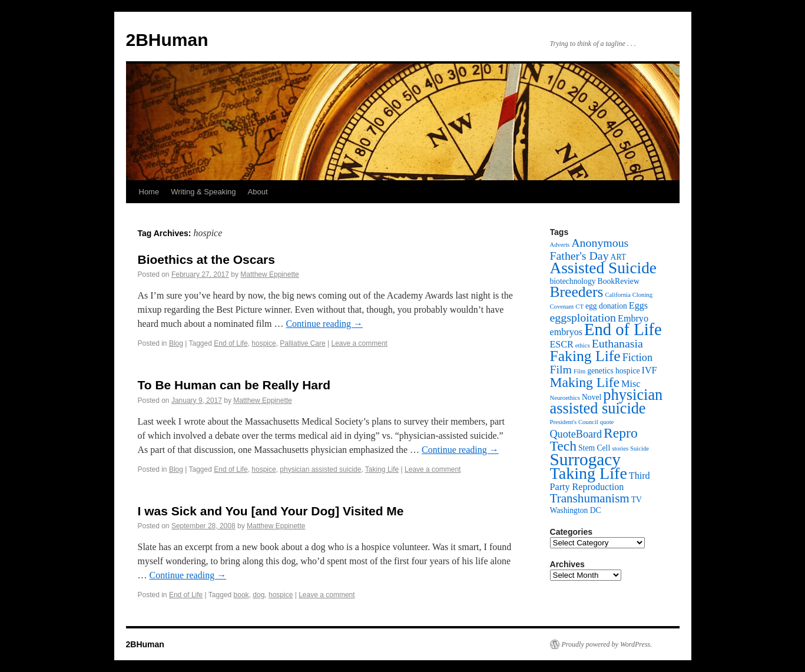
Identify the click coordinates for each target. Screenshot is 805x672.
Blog (176, 343)
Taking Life (382, 469)
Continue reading (324, 324)
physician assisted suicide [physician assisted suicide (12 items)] (607, 402)
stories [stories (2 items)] (620, 448)
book (241, 595)
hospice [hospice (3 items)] (628, 371)
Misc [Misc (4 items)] (631, 384)
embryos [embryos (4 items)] (567, 332)
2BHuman (167, 40)
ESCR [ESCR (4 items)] (562, 344)
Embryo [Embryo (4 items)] (633, 318)
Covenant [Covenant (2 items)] (562, 307)
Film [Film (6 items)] (561, 369)
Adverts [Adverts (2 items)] (560, 245)
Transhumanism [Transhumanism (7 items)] (590, 498)
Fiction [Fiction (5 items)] (637, 357)
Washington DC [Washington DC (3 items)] (576, 510)
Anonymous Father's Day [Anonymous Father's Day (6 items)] (589, 249)
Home (149, 192)
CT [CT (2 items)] (579, 307)
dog (259, 595)
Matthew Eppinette (269, 274)
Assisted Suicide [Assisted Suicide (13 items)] (603, 268)
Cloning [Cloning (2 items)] (642, 295)
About (258, 192)
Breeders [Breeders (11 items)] (577, 292)
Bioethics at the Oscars (206, 259)
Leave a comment (360, 343)
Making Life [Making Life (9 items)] (585, 382)
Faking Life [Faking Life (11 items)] (585, 356)
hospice (264, 343)
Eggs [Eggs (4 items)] (638, 305)
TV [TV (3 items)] (637, 500)
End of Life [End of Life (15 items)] (623, 330)
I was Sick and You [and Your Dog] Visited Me (271, 511)
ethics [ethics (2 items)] (583, 345)
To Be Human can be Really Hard (234, 385)
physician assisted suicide (320, 469)
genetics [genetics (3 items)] (600, 371)
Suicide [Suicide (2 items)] (640, 448)
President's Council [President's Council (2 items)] (574, 422)
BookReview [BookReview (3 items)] (619, 281)
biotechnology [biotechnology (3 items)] (573, 281)
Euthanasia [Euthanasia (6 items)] (617, 343)
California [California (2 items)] (617, 295)
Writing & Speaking (203, 192)
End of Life (231, 343)
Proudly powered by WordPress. (607, 644)
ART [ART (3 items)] (618, 257)
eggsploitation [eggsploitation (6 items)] (583, 317)
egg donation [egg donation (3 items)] (606, 306)
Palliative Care (302, 343)
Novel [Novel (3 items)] (592, 397)
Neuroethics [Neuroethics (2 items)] (565, 398)
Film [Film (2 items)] (579, 371)
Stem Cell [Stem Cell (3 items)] (594, 448)
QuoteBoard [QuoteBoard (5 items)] (576, 434)
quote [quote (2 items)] (607, 422)
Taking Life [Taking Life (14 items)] (589, 473)
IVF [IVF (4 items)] (650, 370)
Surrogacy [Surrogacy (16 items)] (586, 459)
